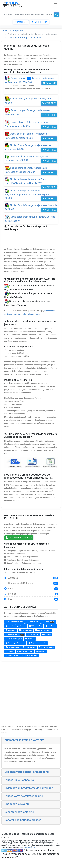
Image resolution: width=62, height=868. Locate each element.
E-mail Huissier (29, 647)
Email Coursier (33, 622)
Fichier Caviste (12, 656)
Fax (31, 599)
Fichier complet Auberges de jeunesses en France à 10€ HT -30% (31, 84)
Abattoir (10, 626)
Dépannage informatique (15, 643)
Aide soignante (25, 630)
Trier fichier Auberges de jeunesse (23, 38)
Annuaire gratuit (29, 848)
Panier (20, 22)
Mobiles (31, 594)
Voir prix (49, 103)
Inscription (40, 22)
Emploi (49, 622)
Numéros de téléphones (31, 583)
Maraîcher (41, 651)
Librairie (10, 651)
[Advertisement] (31, 694)
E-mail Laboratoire (46, 647)
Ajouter (49, 83)
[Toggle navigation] (56, 5)
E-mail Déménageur (14, 639)
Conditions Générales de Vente (38, 834)
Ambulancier (33, 634)
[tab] (31, 741)
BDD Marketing (36, 626)
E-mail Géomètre (12, 647)
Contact (5, 837)
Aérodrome (50, 626)
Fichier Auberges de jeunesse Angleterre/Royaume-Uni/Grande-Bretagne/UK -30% (28, 194)
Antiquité (46, 634)
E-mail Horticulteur (29, 656)
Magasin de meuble (25, 651)
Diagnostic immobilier (37, 643)
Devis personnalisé (19, 538)
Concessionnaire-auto (14, 622)
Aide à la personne (43, 630)
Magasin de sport (15, 634)
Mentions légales (10, 834)
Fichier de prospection (13, 31)
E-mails (31, 589)
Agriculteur (11, 630)
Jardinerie (30, 639)
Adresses (31, 578)
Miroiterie (21, 626)
